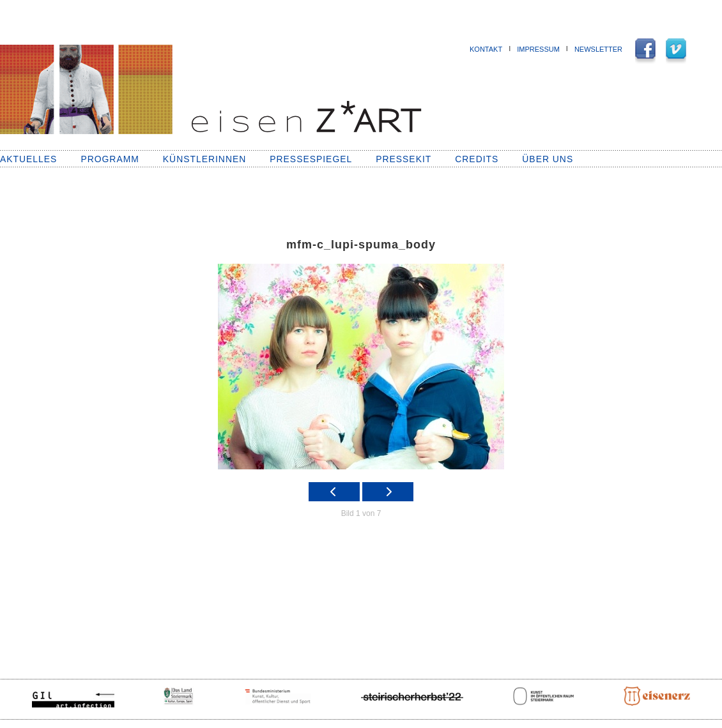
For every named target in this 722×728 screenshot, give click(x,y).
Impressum (538, 49)
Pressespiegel (311, 159)
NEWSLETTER (598, 49)
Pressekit (403, 159)
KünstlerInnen (204, 159)
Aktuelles (28, 159)
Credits (477, 159)
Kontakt (486, 49)
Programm (110, 159)
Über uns (548, 159)
